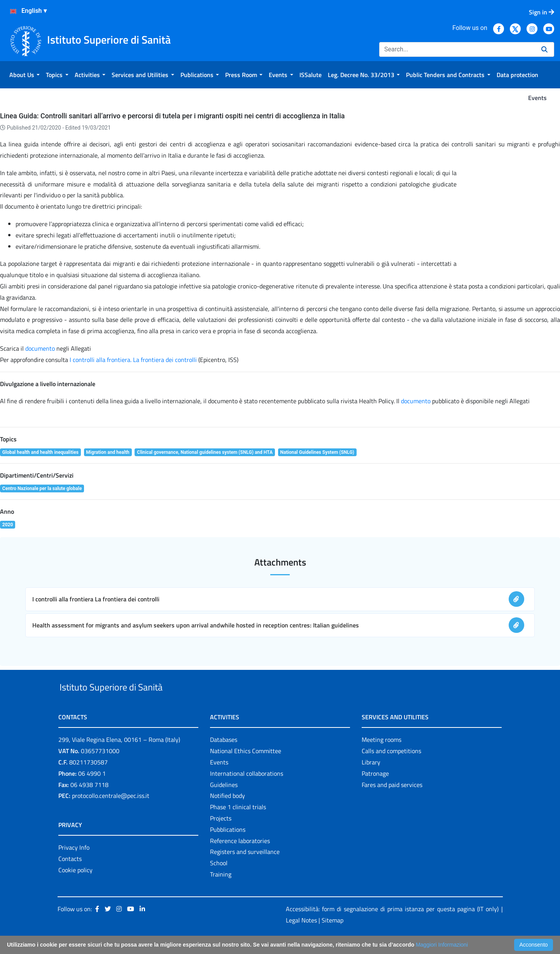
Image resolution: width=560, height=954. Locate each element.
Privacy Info (74, 866)
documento (40, 348)
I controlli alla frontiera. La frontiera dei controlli (134, 360)
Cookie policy (75, 888)
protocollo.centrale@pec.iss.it (111, 814)
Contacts (70, 877)
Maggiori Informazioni (442, 945)
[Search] (457, 49)
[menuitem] (24, 75)
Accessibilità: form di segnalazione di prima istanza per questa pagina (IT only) (392, 927)
